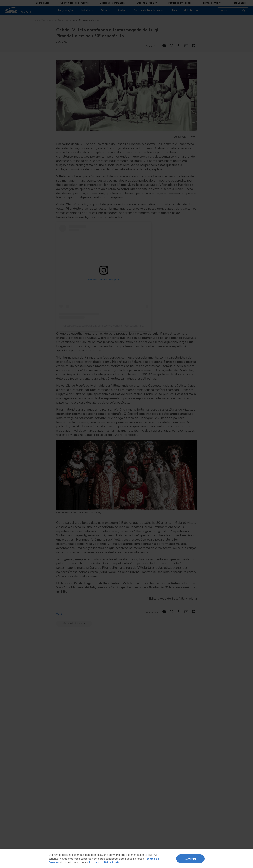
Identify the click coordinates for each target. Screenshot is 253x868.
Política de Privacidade (104, 863)
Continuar (190, 859)
